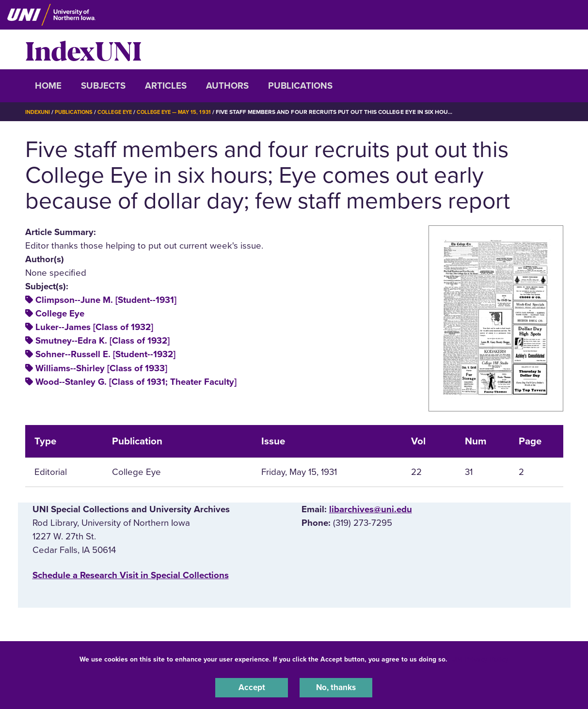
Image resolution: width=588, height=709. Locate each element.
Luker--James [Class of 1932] (94, 327)
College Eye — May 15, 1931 (185, 112)
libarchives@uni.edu (371, 509)
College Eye (121, 112)
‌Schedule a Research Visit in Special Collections (131, 575)
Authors (227, 86)
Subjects (103, 86)
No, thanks (336, 687)
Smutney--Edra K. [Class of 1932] (103, 341)
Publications (300, 86)
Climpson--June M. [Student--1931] (106, 300)
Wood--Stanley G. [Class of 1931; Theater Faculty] (136, 382)
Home (48, 86)
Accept (252, 687)
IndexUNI (83, 49)
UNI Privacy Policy (480, 657)
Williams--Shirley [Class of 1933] (101, 368)
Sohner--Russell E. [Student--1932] (105, 354)
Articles (166, 86)
